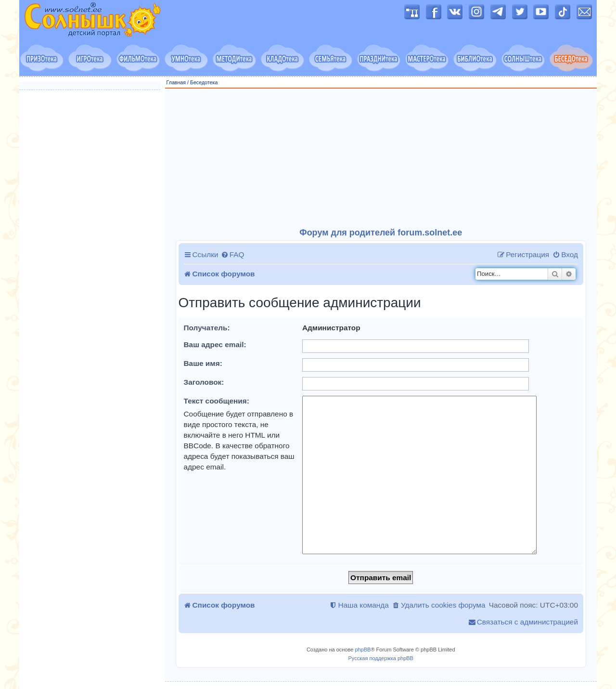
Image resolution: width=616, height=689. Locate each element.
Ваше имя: (203, 363)
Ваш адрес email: (215, 344)
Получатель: (207, 328)
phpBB (363, 650)
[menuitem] (233, 255)
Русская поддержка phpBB (381, 658)
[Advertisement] (381, 158)
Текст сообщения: (217, 401)
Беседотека (204, 82)
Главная (176, 82)
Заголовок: (204, 382)
